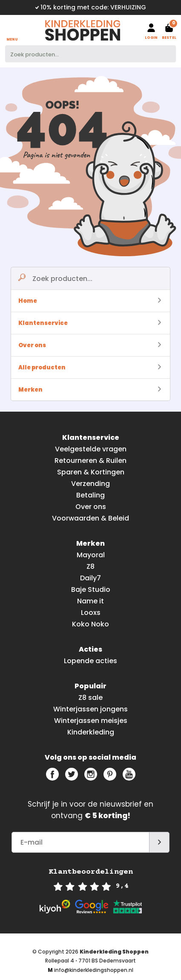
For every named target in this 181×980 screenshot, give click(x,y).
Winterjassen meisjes (91, 721)
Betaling (90, 495)
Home (90, 301)
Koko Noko (90, 624)
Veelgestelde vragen (91, 449)
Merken (90, 390)
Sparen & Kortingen (91, 472)
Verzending (90, 484)
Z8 (90, 566)
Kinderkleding (91, 732)
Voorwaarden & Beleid (90, 518)
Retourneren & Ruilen (90, 461)
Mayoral (91, 555)
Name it (90, 601)
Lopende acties (90, 661)
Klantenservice (90, 323)
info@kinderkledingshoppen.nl (94, 970)
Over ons (90, 345)
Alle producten (90, 367)
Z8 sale (90, 698)
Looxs (91, 613)
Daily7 (90, 578)
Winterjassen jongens (90, 709)
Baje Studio (91, 589)
